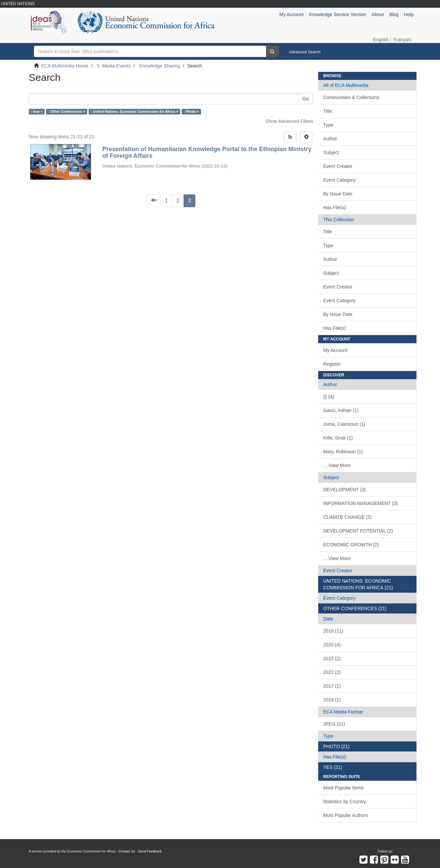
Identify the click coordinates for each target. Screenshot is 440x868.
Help (409, 14)
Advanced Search (305, 52)
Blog (394, 14)
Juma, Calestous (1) (344, 424)
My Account (335, 350)
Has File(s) (335, 208)
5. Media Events (114, 66)
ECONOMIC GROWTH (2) (351, 545)
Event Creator (338, 166)
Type (328, 125)
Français (402, 40)
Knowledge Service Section (338, 14)
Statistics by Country (345, 802)
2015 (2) (332, 658)
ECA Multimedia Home (65, 66)
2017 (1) (332, 686)
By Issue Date (338, 194)
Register (332, 364)
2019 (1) (332, 700)
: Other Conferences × (67, 111)
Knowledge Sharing (160, 66)
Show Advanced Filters (289, 121)
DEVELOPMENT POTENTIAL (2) (358, 531)
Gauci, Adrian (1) (341, 410)
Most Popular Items (344, 788)
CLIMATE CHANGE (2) (347, 517)
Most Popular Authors (346, 815)
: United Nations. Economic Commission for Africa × (134, 111)
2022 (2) (332, 672)
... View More (337, 465)
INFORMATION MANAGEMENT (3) (360, 503)
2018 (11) (333, 631)
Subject (331, 152)
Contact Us (127, 851)
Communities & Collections (351, 97)
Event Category (339, 180)
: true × (37, 111)
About (378, 14)
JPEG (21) (334, 724)
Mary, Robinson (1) (343, 452)
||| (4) (329, 397)
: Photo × (191, 111)
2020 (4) (332, 645)
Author (330, 139)
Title (328, 111)
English (381, 40)
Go (306, 99)
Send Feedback (150, 851)
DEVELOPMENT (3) (345, 490)
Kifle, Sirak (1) (338, 438)
